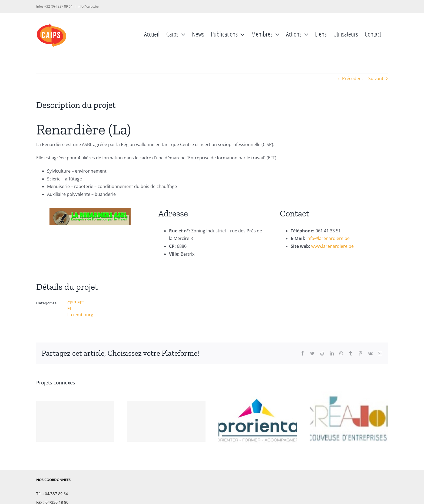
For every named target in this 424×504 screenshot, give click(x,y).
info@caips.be (88, 6)
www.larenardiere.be (332, 246)
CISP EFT (76, 303)
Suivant (376, 78)
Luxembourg (80, 315)
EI (69, 309)
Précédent (353, 78)
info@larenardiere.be (328, 238)
